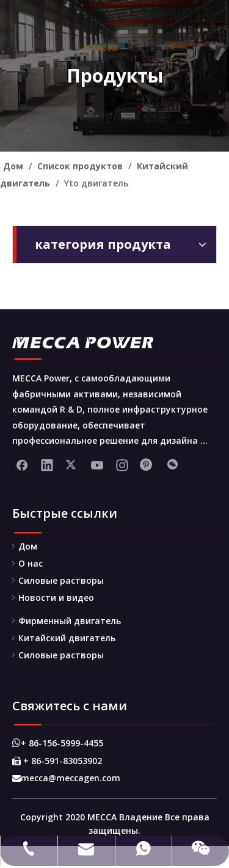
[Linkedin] (47, 465)
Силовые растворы (61, 580)
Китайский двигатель (67, 638)
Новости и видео (56, 598)
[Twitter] (72, 465)
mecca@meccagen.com (66, 778)
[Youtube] (97, 465)
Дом (28, 546)
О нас (31, 563)
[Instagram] (122, 465)
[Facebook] (22, 465)
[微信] (172, 465)
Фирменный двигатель (70, 621)
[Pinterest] (147, 465)
